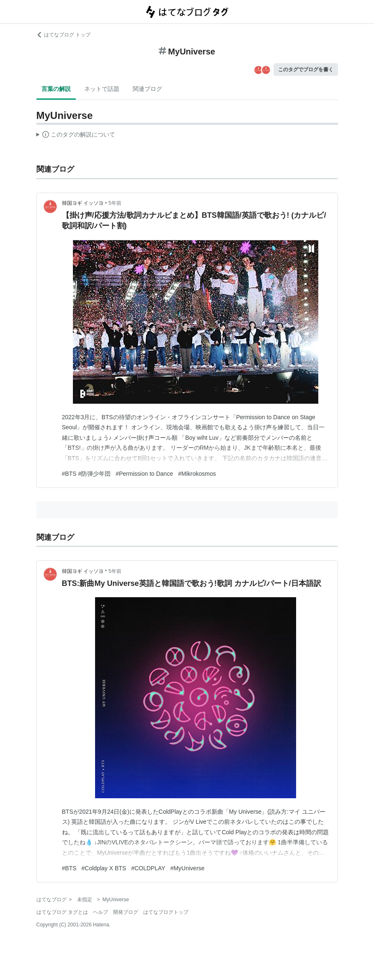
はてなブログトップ (166, 912)
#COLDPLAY (148, 868)
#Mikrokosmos (197, 474)
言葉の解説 (56, 89)
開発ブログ (126, 912)
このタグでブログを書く (306, 70)
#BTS (69, 868)
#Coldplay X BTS (104, 868)
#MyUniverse (188, 868)
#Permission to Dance (144, 474)
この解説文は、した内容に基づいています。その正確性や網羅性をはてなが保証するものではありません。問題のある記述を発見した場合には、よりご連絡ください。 (76, 136)
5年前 (115, 203)
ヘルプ (101, 912)
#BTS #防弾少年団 (86, 474)
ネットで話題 (102, 89)
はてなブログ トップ (63, 35)
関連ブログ (147, 89)
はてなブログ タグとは (62, 912)
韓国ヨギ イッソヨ (83, 203)
